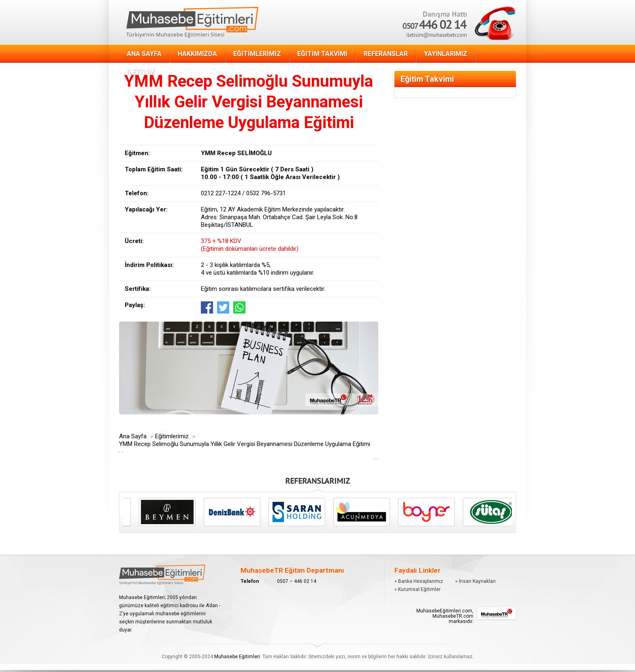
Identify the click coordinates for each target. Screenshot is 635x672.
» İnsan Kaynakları (475, 581)
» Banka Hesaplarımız (419, 581)
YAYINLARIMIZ (446, 54)
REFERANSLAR (386, 54)
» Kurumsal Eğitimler (418, 589)
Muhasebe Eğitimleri (237, 657)
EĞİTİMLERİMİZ (257, 54)
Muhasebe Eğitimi (192, 22)
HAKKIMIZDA (197, 54)
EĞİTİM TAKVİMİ (322, 54)
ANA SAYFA (144, 54)
